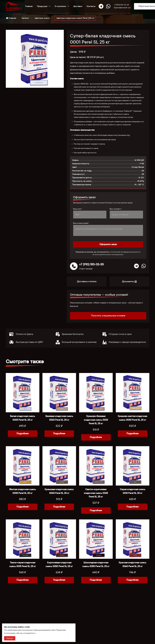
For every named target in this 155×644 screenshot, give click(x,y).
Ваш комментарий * (81, 223)
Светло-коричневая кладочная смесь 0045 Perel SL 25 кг (96, 493)
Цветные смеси (42, 18)
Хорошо (10, 638)
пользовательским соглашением (109, 254)
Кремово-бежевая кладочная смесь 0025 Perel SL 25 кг (96, 420)
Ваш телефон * (116, 209)
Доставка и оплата (87, 281)
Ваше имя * (78, 209)
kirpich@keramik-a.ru (122, 8)
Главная (29, 6)
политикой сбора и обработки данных (52, 633)
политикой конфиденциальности (126, 252)
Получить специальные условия (108, 316)
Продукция (44, 6)
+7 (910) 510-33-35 (121, 5)
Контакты (91, 6)
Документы (129, 281)
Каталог (25, 18)
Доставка (78, 6)
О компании (62, 6)
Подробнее (23, 434)
